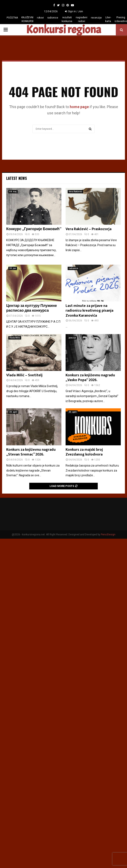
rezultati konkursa (67, 19)
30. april (13, 412)
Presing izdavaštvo (121, 19)
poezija (72, 338)
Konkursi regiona (64, 30)
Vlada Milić (15, 338)
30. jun (13, 268)
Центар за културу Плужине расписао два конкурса (32, 308)
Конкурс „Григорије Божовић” (34, 229)
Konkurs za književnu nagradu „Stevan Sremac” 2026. (31, 452)
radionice (53, 18)
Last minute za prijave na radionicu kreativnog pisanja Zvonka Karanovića (89, 311)
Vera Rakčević (75, 192)
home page (79, 107)
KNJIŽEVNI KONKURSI (27, 19)
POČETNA (12, 18)
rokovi (40, 18)
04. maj (13, 192)
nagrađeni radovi (82, 19)
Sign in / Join (74, 11)
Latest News (16, 178)
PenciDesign (108, 535)
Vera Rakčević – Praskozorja (89, 229)
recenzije (96, 18)
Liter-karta (108, 19)
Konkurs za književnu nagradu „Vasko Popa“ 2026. (90, 378)
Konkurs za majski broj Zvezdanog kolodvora (84, 452)
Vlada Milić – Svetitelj (24, 375)
